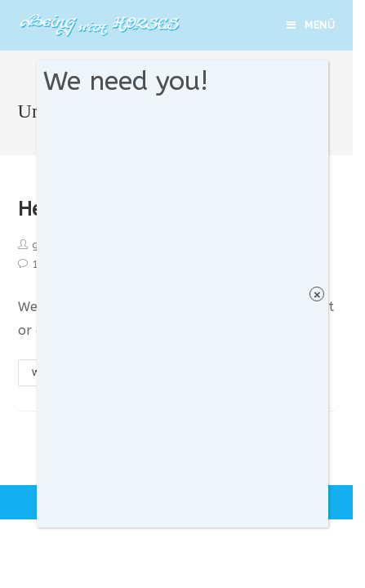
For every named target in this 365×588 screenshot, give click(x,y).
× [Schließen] (317, 294)
